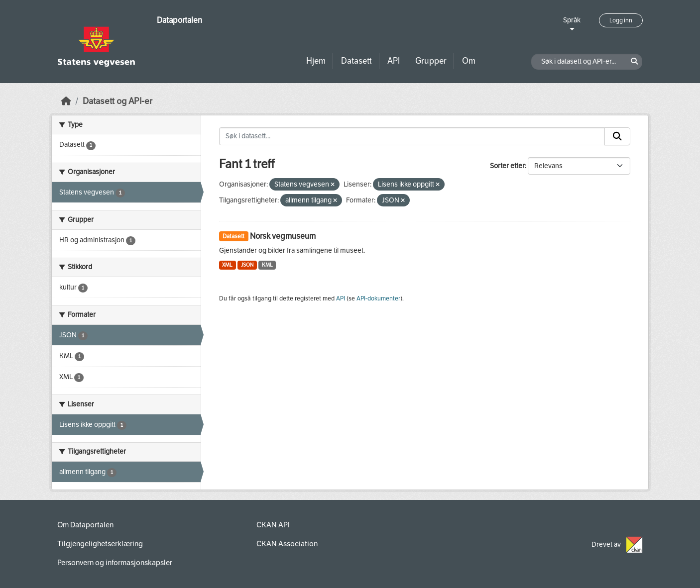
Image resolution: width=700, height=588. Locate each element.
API (394, 61)
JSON (247, 265)
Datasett (356, 61)
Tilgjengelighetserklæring (100, 544)
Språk (572, 20)
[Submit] (617, 136)
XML (227, 265)
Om (469, 61)
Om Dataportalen (85, 525)
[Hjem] (66, 101)
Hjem (316, 61)
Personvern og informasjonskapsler (115, 563)
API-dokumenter (378, 298)
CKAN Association (287, 544)
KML (267, 265)
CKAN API (273, 525)
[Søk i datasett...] (412, 136)
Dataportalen (179, 20)
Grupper (431, 61)
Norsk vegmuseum (283, 236)
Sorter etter (507, 166)
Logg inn (621, 20)
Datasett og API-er (117, 101)
